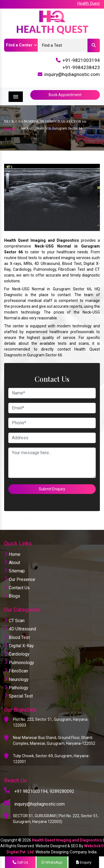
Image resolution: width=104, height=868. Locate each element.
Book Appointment (65, 95)
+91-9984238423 (81, 67)
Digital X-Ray (19, 646)
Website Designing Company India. (66, 852)
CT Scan (14, 621)
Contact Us (17, 588)
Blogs (12, 596)
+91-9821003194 (81, 60)
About (12, 563)
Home (10, 129)
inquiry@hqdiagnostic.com (72, 74)
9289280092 (62, 791)
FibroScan (16, 671)
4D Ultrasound (20, 629)
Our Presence (20, 579)
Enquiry (84, 862)
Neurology (16, 679)
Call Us (20, 862)
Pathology (16, 688)
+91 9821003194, (31, 791)
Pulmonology (19, 663)
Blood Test (17, 637)
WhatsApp (52, 862)
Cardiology (17, 654)
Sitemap (14, 571)
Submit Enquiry (52, 489)
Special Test (18, 696)
